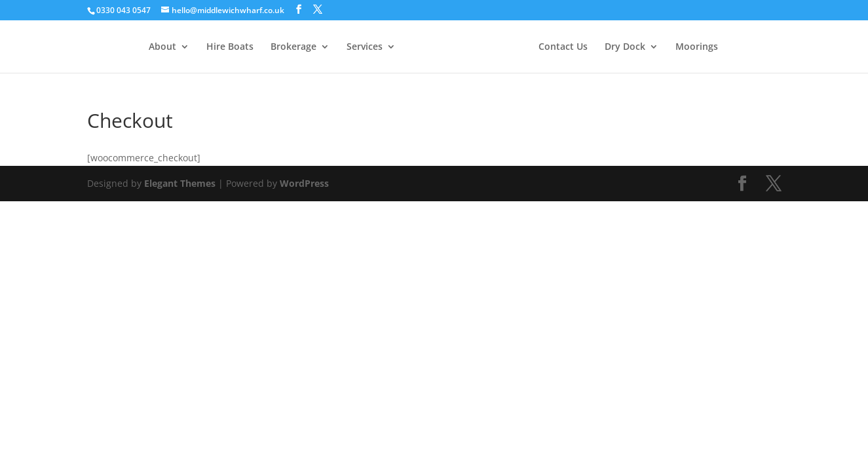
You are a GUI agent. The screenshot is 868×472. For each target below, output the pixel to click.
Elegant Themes (180, 183)
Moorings (697, 47)
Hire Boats (230, 47)
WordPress (304, 183)
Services (365, 47)
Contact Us (563, 47)
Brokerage (293, 47)
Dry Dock (625, 47)
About (162, 47)
